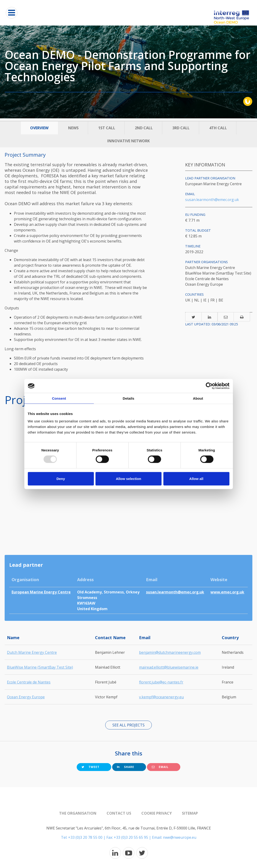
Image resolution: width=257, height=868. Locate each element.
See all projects (128, 725)
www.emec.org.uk (227, 592)
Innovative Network (128, 141)
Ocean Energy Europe (26, 697)
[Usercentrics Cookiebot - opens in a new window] (209, 386)
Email (160, 767)
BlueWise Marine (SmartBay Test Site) (40, 667)
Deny (61, 478)
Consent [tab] (59, 398)
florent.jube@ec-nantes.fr (161, 682)
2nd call (144, 128)
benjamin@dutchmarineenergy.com (170, 652)
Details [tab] (129, 398)
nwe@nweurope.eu (180, 837)
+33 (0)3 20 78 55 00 (85, 837)
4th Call (218, 128)
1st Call (107, 128)
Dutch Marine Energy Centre (32, 652)
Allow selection (128, 478)
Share (126, 767)
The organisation (78, 813)
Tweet (90, 767)
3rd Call (181, 128)
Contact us (119, 813)
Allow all (196, 478)
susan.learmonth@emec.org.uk (212, 200)
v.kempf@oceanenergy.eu (161, 697)
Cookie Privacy (157, 813)
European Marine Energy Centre (41, 592)
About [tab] (198, 398)
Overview (39, 128)
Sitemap (190, 813)
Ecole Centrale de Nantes (29, 682)
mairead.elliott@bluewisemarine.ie (169, 667)
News (73, 128)
